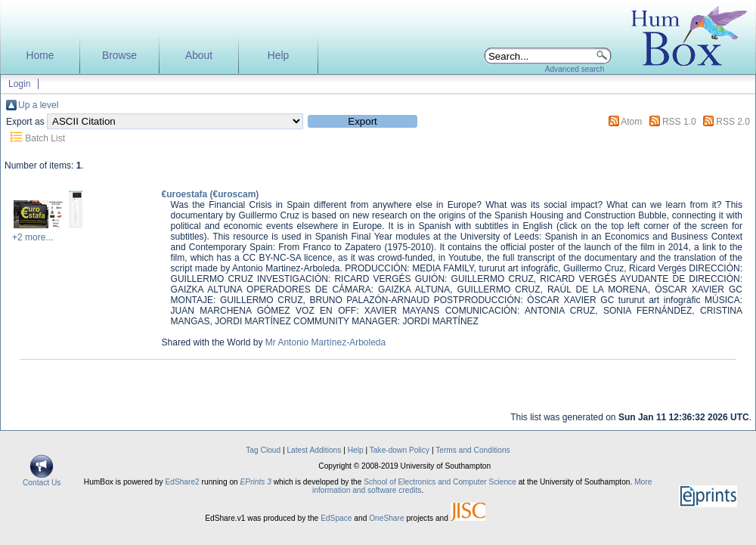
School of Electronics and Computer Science (440, 482)
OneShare (386, 518)
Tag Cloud (263, 450)
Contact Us (42, 479)
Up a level (38, 105)
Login (19, 84)
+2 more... (33, 237)
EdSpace (336, 518)
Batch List (45, 138)
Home (40, 56)
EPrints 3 (256, 482)
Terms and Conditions (473, 450)
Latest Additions (314, 450)
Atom (631, 122)
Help (278, 56)
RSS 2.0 (733, 122)
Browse (119, 56)
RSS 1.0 (679, 122)
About (199, 56)
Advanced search (575, 69)
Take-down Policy (400, 450)
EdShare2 (182, 482)
